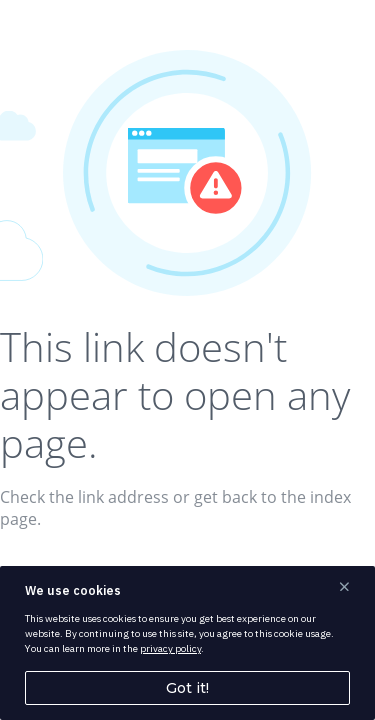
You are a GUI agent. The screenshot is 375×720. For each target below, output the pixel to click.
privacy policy (170, 648)
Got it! (187, 688)
